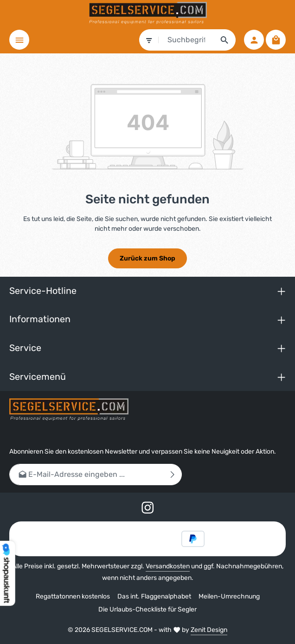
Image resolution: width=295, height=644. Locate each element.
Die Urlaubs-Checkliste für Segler (147, 609)
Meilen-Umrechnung (229, 596)
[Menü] (19, 40)
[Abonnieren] (173, 475)
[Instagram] (148, 509)
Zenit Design (209, 630)
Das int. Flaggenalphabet (154, 596)
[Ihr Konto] (254, 40)
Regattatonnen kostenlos (73, 596)
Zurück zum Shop (147, 258)
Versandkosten (168, 566)
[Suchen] (225, 40)
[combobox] (186, 40)
